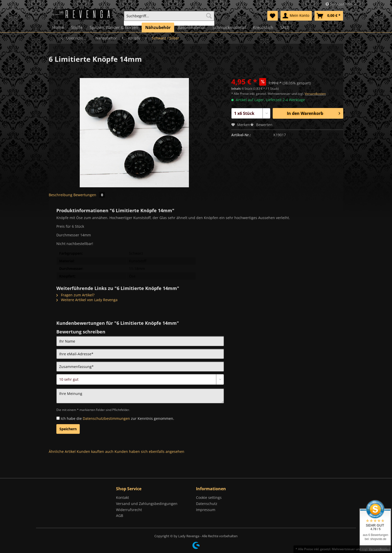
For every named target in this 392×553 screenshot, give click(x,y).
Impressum (206, 510)
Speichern (68, 429)
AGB (120, 516)
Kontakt (122, 497)
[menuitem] (169, 18)
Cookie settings (209, 497)
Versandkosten (315, 94)
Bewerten (261, 125)
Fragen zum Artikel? (75, 295)
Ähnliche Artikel (62, 451)
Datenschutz (207, 504)
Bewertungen (89, 195)
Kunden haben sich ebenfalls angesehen (149, 451)
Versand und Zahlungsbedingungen (147, 504)
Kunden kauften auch (95, 451)
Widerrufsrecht (129, 510)
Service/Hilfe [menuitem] (339, 4)
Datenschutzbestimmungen (106, 418)
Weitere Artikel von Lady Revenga (87, 300)
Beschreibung (61, 195)
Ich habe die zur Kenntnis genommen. (117, 418)
